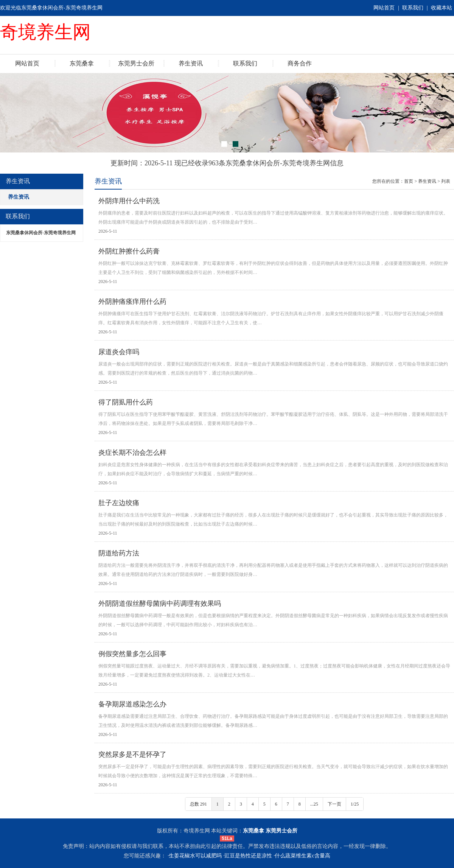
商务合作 (300, 63)
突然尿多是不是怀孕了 (132, 754)
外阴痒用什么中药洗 (129, 201)
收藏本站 (442, 8)
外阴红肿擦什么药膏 (129, 251)
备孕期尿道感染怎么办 (132, 704)
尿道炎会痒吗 (119, 352)
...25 (314, 804)
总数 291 (198, 804)
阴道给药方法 (119, 553)
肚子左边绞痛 (119, 503)
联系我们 (413, 8)
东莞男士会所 (136, 63)
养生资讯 (191, 63)
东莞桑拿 (82, 63)
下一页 (334, 804)
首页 (409, 181)
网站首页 (384, 8)
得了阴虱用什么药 (126, 402)
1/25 (355, 804)
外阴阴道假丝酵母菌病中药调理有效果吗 (160, 604)
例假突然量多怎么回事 (132, 654)
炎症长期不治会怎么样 (132, 453)
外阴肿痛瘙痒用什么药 (132, 302)
